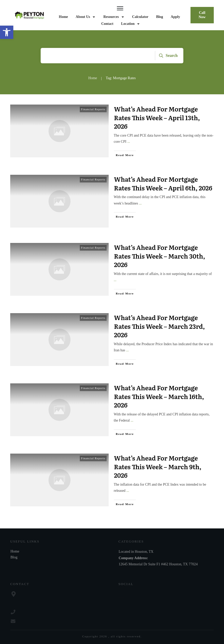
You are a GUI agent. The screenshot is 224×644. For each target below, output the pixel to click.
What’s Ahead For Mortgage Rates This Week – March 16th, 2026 (159, 396)
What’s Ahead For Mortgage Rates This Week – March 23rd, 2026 (159, 326)
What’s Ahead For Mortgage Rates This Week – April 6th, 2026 (163, 183)
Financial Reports (93, 109)
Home (15, 551)
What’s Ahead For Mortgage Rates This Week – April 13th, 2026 (157, 117)
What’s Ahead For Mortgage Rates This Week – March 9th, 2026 (158, 466)
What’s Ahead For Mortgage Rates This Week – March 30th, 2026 (160, 256)
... (129, 142)
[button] (7, 32)
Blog (14, 557)
